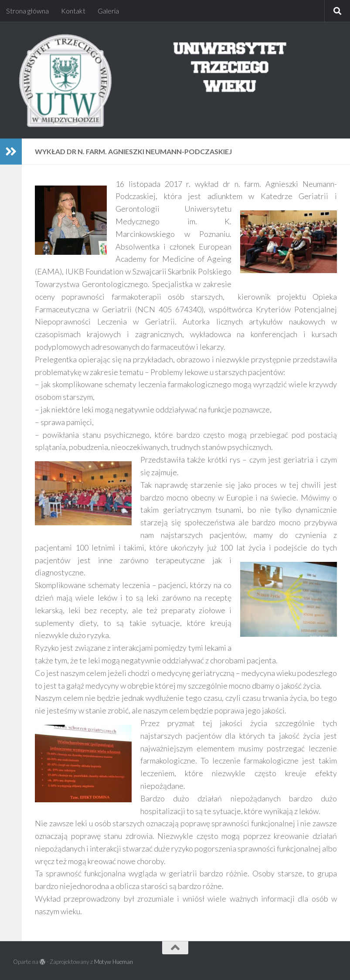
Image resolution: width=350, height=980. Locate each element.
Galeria (108, 11)
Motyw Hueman (114, 962)
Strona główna (27, 11)
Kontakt (73, 11)
